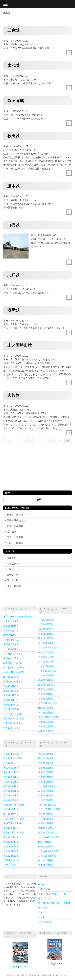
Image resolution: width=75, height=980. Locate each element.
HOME (7, 12)
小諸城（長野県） (47, 629)
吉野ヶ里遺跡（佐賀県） (50, 809)
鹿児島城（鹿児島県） (49, 851)
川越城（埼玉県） (12, 700)
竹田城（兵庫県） (12, 777)
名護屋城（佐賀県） (48, 805)
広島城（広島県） (12, 856)
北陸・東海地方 (15, 526)
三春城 (13, 30)
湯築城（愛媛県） (47, 772)
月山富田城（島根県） (14, 819)
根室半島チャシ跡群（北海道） (19, 617)
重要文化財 (13, 575)
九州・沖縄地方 (15, 543)
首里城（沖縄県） (47, 865)
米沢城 (13, 66)
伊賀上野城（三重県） (49, 717)
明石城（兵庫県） (12, 786)
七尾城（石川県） (47, 657)
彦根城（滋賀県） (47, 731)
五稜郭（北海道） (12, 621)
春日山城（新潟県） (48, 648)
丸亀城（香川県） (47, 763)
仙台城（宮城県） (12, 649)
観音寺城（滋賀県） (13, 758)
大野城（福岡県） (47, 800)
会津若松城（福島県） (14, 668)
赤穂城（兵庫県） (12, 795)
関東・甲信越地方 (16, 520)
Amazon (23, 967)
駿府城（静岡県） (47, 689)
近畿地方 (11, 532)
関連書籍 (43, 908)
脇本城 (13, 186)
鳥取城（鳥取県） (12, 809)
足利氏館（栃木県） (13, 682)
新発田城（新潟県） (48, 643)
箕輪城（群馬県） (12, 686)
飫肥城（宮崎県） (47, 846)
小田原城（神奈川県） (14, 719)
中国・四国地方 (15, 537)
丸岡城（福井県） (47, 666)
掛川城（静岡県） (47, 694)
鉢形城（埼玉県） (12, 695)
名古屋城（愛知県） (48, 703)
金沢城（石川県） (47, 662)
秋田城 (13, 136)
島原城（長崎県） (47, 823)
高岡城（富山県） (47, 652)
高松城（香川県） (47, 758)
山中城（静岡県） (47, 685)
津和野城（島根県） (13, 823)
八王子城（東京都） (13, 714)
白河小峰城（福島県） (14, 672)
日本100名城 (44, 889)
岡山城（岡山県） (12, 842)
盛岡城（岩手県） (12, 640)
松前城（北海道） (12, 626)
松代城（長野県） (47, 620)
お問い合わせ (45, 922)
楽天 (15, 967)
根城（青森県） (11, 635)
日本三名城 (13, 580)
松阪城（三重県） (47, 722)
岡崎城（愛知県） (47, 708)
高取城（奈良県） (12, 800)
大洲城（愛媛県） (47, 782)
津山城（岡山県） (12, 828)
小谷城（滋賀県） (47, 726)
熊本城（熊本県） (47, 828)
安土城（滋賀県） (12, 754)
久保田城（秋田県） (13, 654)
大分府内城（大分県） (49, 837)
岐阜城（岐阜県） (47, 680)
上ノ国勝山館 (20, 345)
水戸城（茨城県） (12, 677)
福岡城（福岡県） (47, 795)
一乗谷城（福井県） (48, 671)
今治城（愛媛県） (47, 768)
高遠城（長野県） (47, 638)
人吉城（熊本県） (47, 832)
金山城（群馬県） (12, 691)
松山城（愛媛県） (47, 777)
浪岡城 (13, 310)
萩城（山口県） (11, 865)
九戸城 (13, 275)
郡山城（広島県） (12, 851)
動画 (40, 912)
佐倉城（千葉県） (12, 705)
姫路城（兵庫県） (12, 791)
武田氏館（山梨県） (13, 723)
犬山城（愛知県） (47, 699)
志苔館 (13, 395)
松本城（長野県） (47, 634)
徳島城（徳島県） (47, 754)
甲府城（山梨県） (12, 728)
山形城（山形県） (12, 658)
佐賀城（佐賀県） (47, 814)
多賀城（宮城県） (12, 644)
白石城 (13, 225)
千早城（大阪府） (12, 772)
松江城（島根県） (12, 814)
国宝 (9, 569)
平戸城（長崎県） (47, 819)
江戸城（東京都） (12, 709)
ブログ (42, 917)
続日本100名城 (46, 898)
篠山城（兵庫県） (12, 782)
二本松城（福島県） (13, 663)
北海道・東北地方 (16, 515)
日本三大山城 (14, 586)
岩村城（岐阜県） (47, 675)
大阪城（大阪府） (12, 768)
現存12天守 (13, 564)
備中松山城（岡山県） (14, 832)
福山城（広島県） (12, 846)
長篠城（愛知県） (47, 713)
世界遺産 (11, 558)
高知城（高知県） (47, 791)
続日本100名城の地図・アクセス (54, 903)
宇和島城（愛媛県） (48, 786)
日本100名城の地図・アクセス (53, 894)
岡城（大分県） (46, 842)
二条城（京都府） (12, 763)
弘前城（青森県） (12, 631)
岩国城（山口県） (12, 860)
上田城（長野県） (47, 624)
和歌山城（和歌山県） (14, 805)
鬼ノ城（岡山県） (12, 837)
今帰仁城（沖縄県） (48, 856)
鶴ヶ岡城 (16, 101)
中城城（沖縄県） (47, 860)
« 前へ (10, 440)
